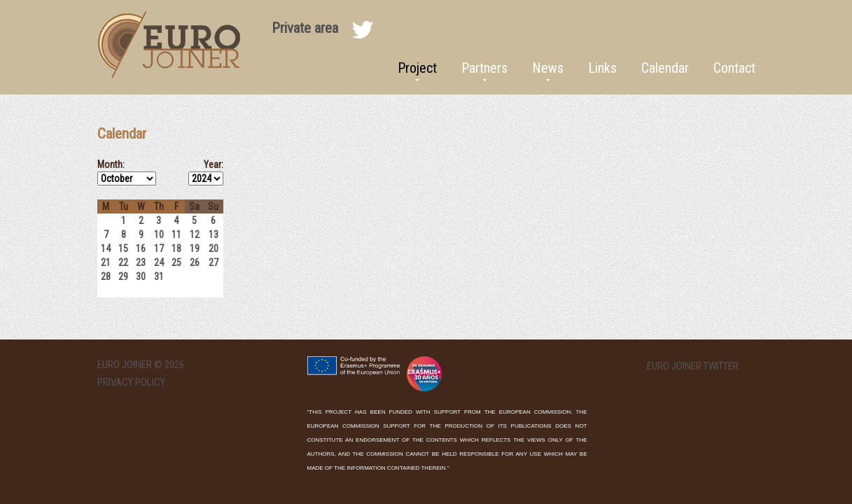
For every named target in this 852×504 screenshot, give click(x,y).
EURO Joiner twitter (693, 366)
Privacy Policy (131, 382)
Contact (734, 68)
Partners (484, 68)
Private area (305, 28)
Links (602, 68)
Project (417, 68)
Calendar (665, 68)
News (548, 68)
